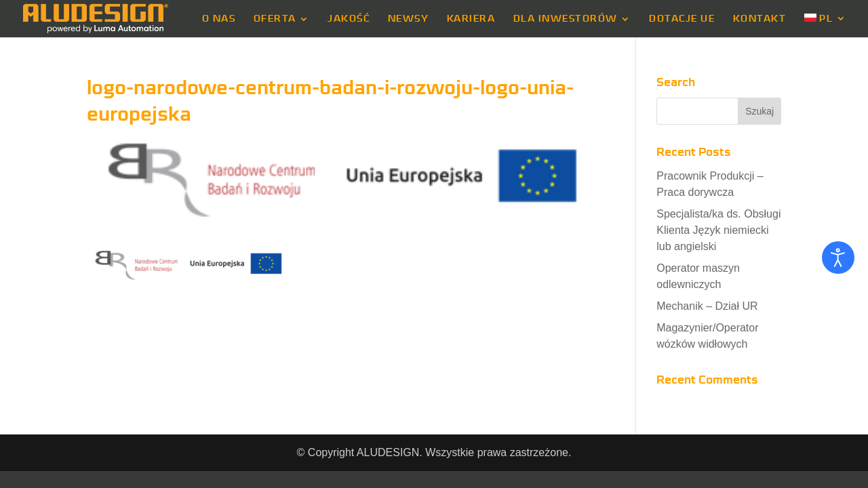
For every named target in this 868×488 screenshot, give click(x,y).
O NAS (219, 19)
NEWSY (409, 19)
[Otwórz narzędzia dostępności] (838, 258)
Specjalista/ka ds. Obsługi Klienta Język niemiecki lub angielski (718, 230)
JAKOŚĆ (349, 19)
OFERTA (275, 19)
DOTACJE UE (682, 19)
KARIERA (471, 19)
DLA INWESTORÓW (566, 19)
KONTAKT (760, 19)
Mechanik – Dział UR (707, 306)
